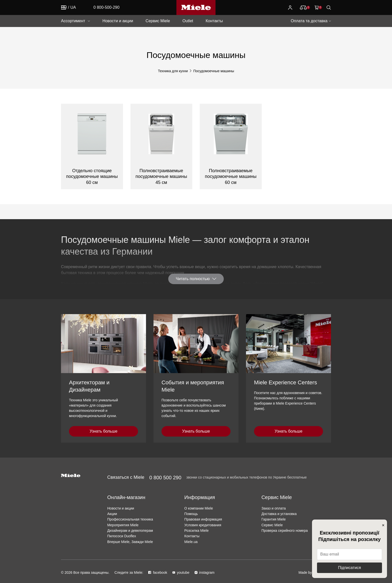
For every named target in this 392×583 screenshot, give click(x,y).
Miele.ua (191, 542)
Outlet (188, 21)
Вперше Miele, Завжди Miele (130, 542)
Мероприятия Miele (123, 525)
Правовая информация (203, 519)
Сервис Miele (158, 21)
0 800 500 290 (165, 478)
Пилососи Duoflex (122, 536)
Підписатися (349, 568)
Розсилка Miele (196, 531)
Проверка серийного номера (285, 531)
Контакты (214, 21)
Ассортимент (73, 21)
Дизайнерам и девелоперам (130, 531)
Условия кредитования (203, 525)
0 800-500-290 (106, 7)
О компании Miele (199, 508)
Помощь (191, 514)
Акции (112, 514)
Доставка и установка (279, 514)
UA (73, 7)
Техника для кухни (173, 71)
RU (64, 7)
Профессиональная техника (130, 519)
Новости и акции (118, 21)
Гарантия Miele (274, 519)
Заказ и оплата (274, 508)
